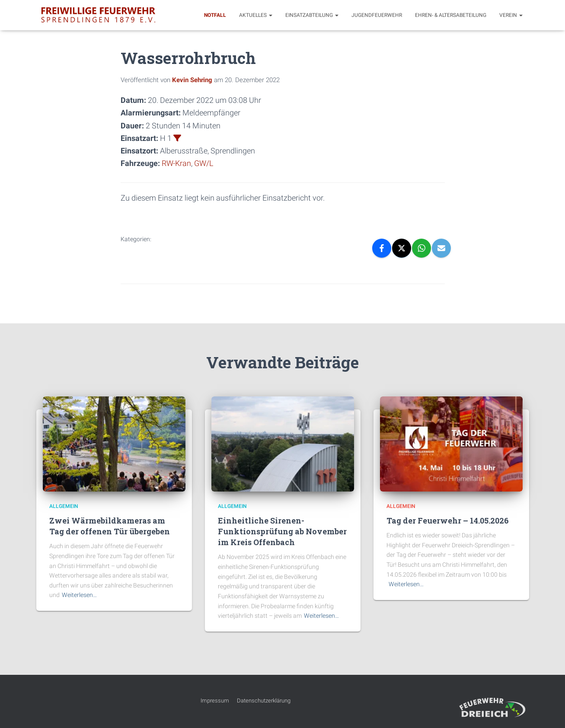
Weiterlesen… (79, 595)
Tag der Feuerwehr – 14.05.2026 (448, 520)
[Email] (441, 248)
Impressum (215, 701)
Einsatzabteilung (312, 15)
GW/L (204, 163)
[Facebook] (382, 248)
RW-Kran (176, 163)
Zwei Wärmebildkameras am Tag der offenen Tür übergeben (110, 526)
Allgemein (64, 506)
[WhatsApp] (421, 248)
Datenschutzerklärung (264, 701)
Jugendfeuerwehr (377, 15)
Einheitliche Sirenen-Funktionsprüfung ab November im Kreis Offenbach (282, 531)
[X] (402, 248)
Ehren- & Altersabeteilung (451, 15)
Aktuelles (256, 15)
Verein (511, 15)
